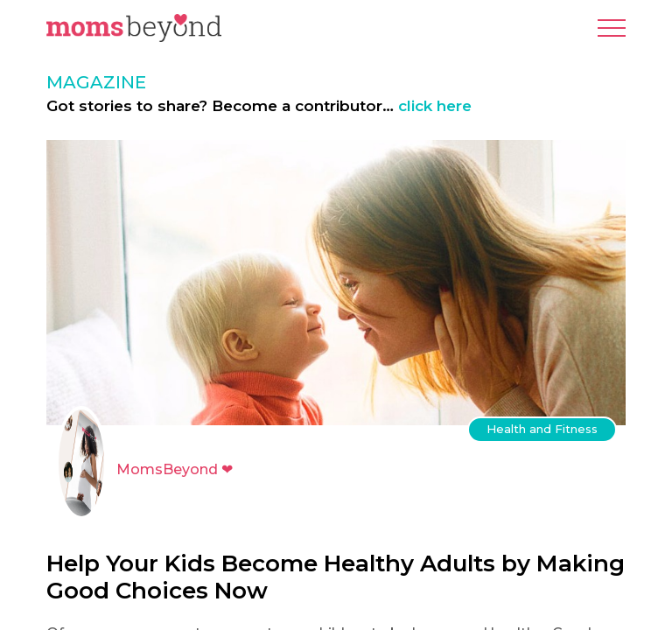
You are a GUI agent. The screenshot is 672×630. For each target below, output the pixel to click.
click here (435, 106)
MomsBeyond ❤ (175, 469)
